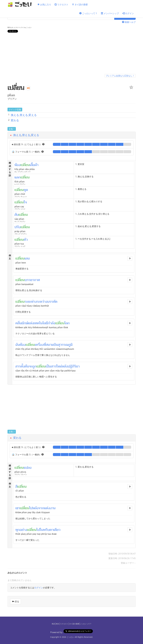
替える (26, 135)
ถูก (34, 366)
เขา (18, 508)
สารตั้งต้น (22, 366)
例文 (58, 624)
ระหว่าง (42, 302)
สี (16, 487)
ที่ (45, 345)
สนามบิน (52, 345)
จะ (31, 366)
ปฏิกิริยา (74, 366)
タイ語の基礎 (80, 4)
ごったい (70, 637)
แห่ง (31, 323)
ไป (31, 508)
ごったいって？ (88, 13)
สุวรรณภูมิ (65, 345)
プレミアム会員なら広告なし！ (120, 76)
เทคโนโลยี (41, 323)
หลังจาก (38, 508)
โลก (67, 323)
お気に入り (44, 4)
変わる (15, 120)
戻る (16, 601)
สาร (54, 366)
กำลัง (52, 323)
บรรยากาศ (32, 280)
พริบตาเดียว (52, 530)
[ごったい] (21, 4)
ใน (42, 530)
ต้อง (23, 345)
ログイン (128, 13)
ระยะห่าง (31, 302)
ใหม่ (59, 366)
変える (35, 135)
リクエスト (61, 4)
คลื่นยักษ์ (22, 323)
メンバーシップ (110, 13)
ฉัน (18, 345)
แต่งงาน (50, 508)
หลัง (65, 366)
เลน (27, 258)
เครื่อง (39, 345)
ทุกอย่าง (21, 530)
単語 (53, 624)
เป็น (48, 366)
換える (17, 135)
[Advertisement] (72, 54)
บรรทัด (52, 302)
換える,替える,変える (24, 115)
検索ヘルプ (129, 22)
